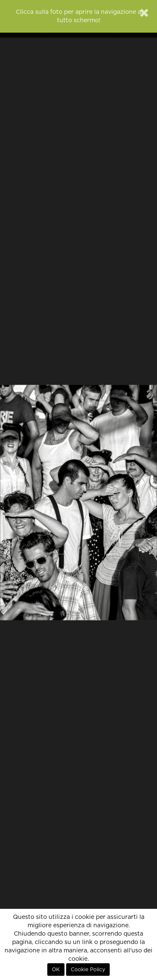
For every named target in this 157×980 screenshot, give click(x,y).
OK (56, 970)
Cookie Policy (88, 970)
